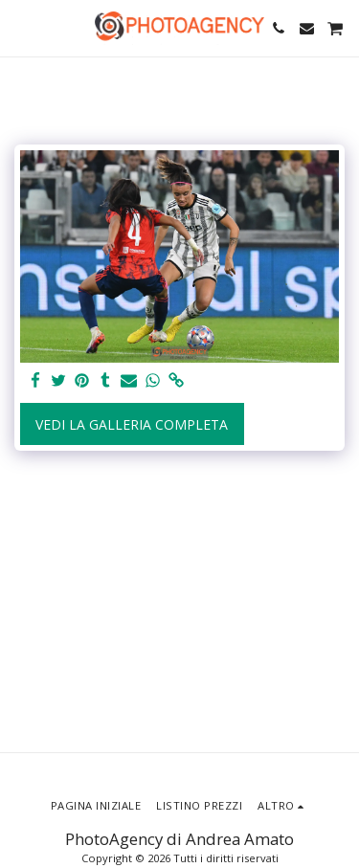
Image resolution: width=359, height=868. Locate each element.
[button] (21, 27)
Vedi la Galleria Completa (132, 424)
